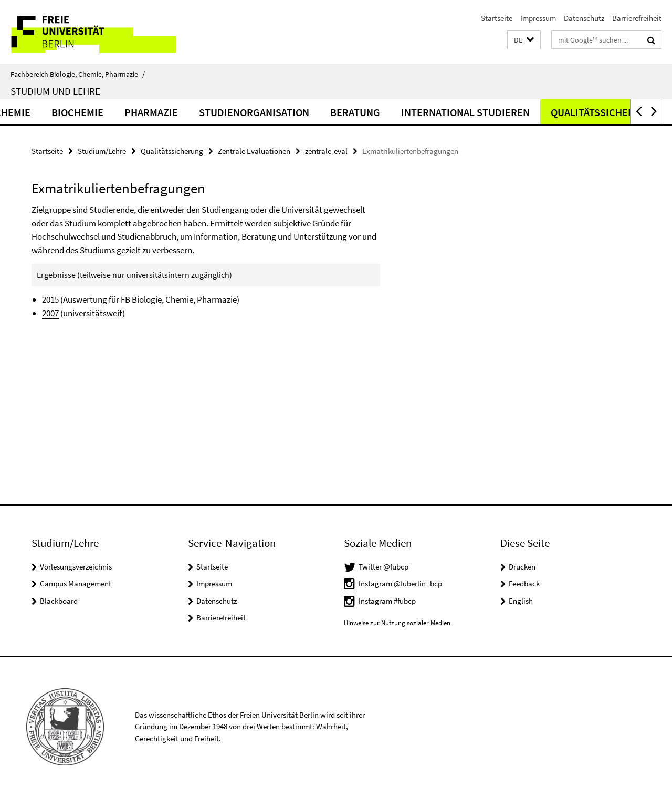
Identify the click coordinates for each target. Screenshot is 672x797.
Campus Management (76, 583)
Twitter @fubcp (384, 567)
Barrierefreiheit (637, 18)
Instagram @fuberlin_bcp (400, 583)
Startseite (497, 18)
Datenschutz (584, 18)
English (521, 601)
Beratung (407, 112)
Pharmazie (203, 112)
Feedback (524, 583)
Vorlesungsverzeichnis (76, 567)
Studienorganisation (306, 112)
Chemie (65, 112)
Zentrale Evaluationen (254, 151)
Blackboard (59, 601)
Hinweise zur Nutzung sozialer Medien (397, 623)
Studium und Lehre (55, 91)
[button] (524, 40)
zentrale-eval (326, 151)
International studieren (517, 112)
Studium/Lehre (102, 151)
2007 (50, 313)
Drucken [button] (522, 567)
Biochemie (129, 112)
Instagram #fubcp (387, 601)
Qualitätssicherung (172, 151)
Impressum (538, 18)
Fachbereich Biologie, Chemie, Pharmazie (78, 74)
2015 (51, 299)
